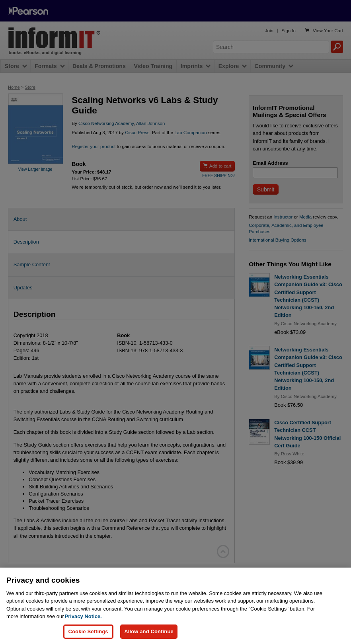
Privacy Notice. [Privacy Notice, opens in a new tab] (83, 632)
